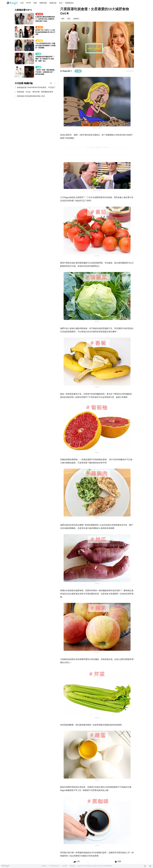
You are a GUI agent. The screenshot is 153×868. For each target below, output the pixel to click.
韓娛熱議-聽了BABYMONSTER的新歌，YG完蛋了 (36, 87)
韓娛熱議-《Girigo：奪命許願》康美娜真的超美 (35, 92)
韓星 (35, 3)
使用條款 (44, 866)
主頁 (22, 3)
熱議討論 (53, 3)
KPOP (29, 3)
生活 (61, 3)
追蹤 (78, 71)
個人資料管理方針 (54, 866)
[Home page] (12, 3)
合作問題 (65, 866)
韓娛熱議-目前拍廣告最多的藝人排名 (31, 96)
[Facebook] (145, 866)
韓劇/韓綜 (43, 3)
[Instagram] (150, 866)
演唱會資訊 (69, 3)
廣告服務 (72, 866)
